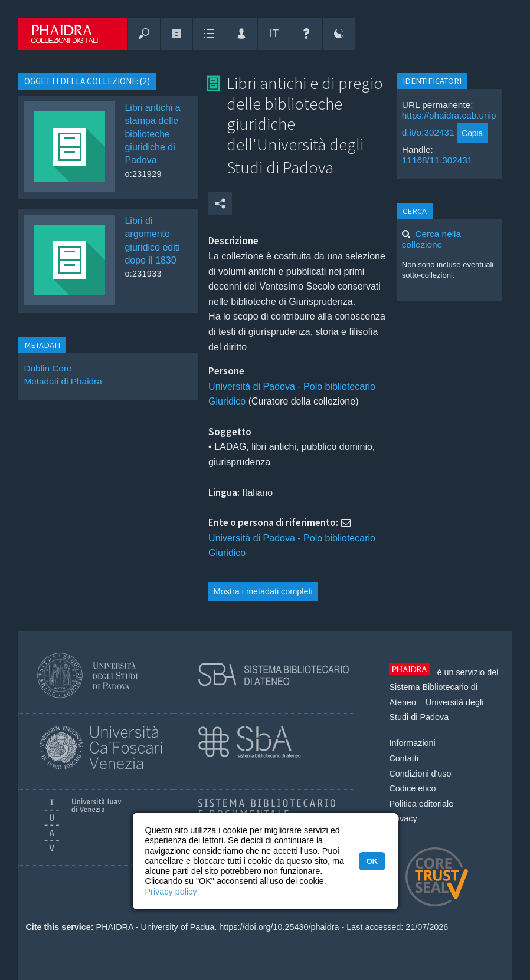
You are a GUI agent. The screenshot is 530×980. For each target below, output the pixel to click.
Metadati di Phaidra (63, 381)
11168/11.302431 (437, 160)
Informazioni (412, 743)
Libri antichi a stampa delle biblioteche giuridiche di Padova (152, 134)
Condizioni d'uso (420, 774)
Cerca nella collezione (431, 239)
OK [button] (372, 861)
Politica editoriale (421, 804)
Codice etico (412, 788)
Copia (472, 133)
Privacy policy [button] (171, 892)
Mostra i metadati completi (263, 591)
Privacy (403, 818)
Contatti (404, 758)
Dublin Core (48, 368)
